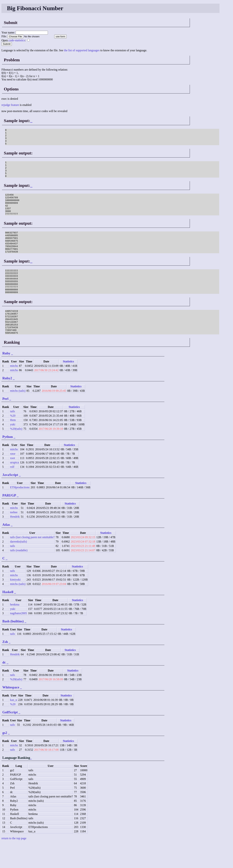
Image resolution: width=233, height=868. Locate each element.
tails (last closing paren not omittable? (32, 562)
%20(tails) (16, 454)
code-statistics (17, 40)
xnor (13, 479)
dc (4, 687)
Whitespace (11, 712)
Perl (5, 424)
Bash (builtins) (13, 646)
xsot (12, 483)
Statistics (68, 387)
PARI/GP (9, 520)
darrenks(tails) (18, 567)
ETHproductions (20, 512)
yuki (13, 449)
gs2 (5, 758)
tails (12, 436)
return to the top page (14, 863)
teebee (14, 537)
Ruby (6, 378)
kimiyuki (15, 605)
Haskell (8, 617)
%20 (13, 441)
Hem (13, 445)
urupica (14, 487)
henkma (15, 630)
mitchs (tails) (18, 416)
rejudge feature (10, 105)
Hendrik (15, 542)
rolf (12, 492)
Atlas (6, 550)
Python (8, 462)
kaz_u (13, 725)
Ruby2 (7, 403)
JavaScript (10, 500)
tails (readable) (19, 575)
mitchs (14, 391)
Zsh (5, 667)
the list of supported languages (82, 50)
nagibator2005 (18, 638)
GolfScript (10, 737)
